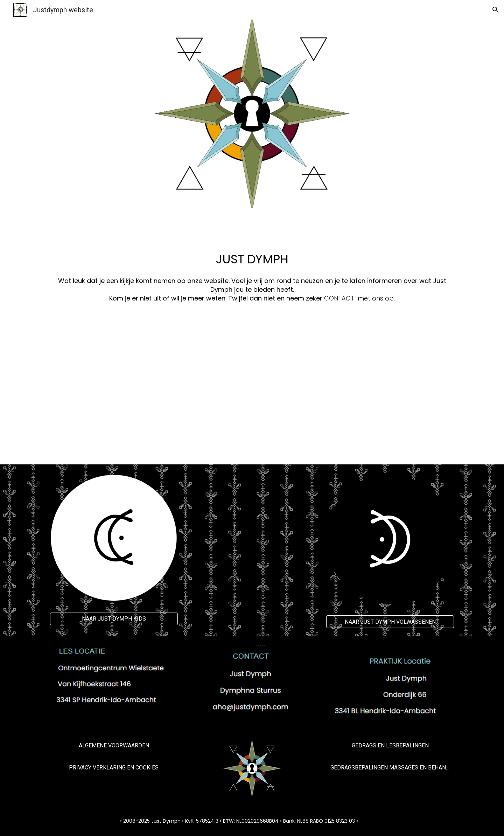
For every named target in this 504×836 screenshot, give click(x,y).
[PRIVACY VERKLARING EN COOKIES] (114, 768)
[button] (496, 10)
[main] (252, 271)
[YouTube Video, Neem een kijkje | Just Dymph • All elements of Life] (252, 389)
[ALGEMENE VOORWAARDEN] (114, 745)
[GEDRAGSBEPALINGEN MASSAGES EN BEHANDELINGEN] (390, 768)
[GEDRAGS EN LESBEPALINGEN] (390, 745)
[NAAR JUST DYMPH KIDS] (114, 619)
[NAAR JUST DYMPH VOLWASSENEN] (390, 622)
